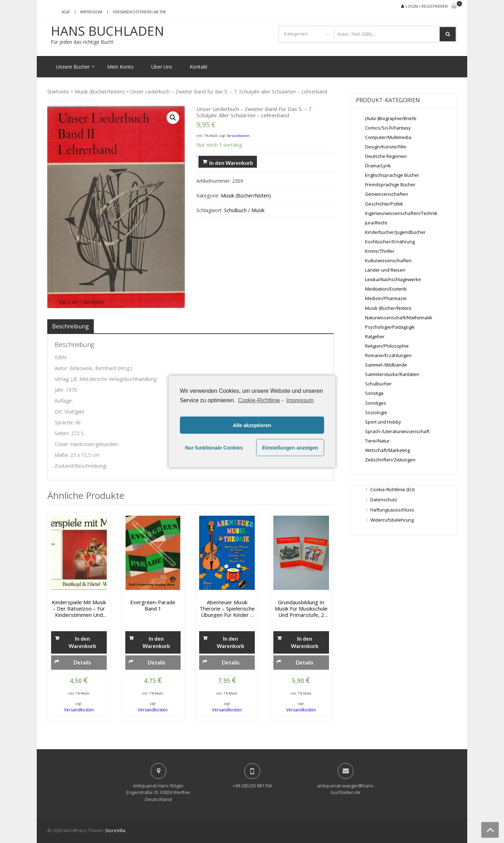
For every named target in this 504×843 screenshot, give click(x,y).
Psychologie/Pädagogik (390, 327)
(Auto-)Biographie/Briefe (391, 118)
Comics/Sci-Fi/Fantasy (388, 128)
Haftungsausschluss (392, 510)
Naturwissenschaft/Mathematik (399, 318)
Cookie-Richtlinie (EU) (392, 489)
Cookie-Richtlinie (259, 400)
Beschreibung (71, 326)
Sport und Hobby (383, 422)
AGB (66, 12)
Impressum (91, 12)
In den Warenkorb (231, 163)
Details (82, 662)
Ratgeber (375, 336)
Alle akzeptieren (252, 425)
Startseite (58, 92)
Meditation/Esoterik (386, 289)
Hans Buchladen (107, 31)
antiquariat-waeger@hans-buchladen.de (346, 789)
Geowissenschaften (387, 194)
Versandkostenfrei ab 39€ (139, 12)
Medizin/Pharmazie (386, 298)
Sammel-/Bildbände (386, 365)
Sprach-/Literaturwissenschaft (397, 431)
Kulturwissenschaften (388, 260)
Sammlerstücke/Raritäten (392, 374)
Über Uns (162, 67)
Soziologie (376, 412)
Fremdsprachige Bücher (390, 184)
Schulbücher (378, 384)
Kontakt (199, 67)
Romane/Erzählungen (388, 355)
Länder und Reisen (385, 270)
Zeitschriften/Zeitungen (390, 460)
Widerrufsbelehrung (392, 520)
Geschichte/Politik (384, 204)
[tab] (71, 326)
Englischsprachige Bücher (392, 175)
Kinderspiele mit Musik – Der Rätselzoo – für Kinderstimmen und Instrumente (79, 608)
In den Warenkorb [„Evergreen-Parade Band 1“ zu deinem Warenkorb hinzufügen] (156, 642)
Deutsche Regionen (386, 156)
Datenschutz (384, 500)
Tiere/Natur (377, 441)
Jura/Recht (376, 223)
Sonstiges (376, 403)
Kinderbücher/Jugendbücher (395, 232)
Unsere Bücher (73, 67)
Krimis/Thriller (380, 251)
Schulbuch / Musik (244, 210)
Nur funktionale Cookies (214, 448)
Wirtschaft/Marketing (387, 450)
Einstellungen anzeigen (290, 448)
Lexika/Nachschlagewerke (393, 279)
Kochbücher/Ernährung (390, 242)
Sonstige (374, 393)
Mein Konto (120, 67)
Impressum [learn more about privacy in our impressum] (300, 400)
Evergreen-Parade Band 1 (153, 605)
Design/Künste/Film (386, 147)
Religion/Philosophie (387, 346)
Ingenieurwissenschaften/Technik (401, 213)
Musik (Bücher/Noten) (100, 92)
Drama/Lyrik (378, 166)
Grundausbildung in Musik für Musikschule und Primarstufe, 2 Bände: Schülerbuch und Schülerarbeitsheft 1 (301, 608)
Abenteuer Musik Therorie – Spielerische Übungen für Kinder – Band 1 (227, 608)
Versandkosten (238, 136)
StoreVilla (115, 830)
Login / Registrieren (427, 6)
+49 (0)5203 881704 (252, 786)
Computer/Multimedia (388, 137)
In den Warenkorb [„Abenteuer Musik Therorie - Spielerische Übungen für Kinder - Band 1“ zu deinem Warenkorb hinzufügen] (230, 642)
